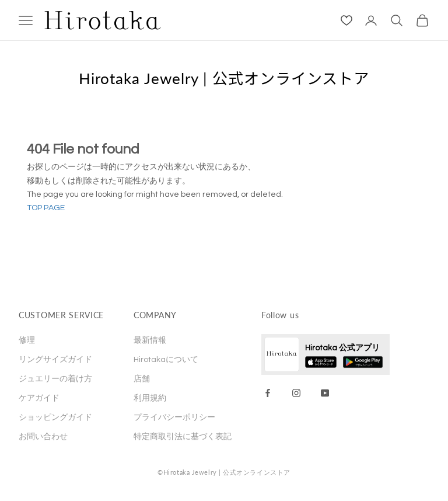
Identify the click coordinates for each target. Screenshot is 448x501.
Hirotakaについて (166, 360)
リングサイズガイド (55, 360)
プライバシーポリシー (174, 418)
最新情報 (150, 340)
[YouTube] (325, 393)
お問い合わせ (43, 437)
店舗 (142, 379)
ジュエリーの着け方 (55, 379)
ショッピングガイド (55, 418)
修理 (27, 340)
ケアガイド (39, 398)
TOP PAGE (46, 208)
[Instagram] (296, 393)
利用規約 (150, 398)
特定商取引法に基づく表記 (183, 437)
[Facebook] (268, 393)
